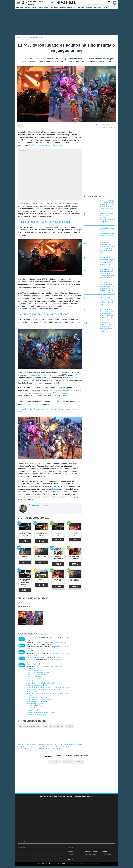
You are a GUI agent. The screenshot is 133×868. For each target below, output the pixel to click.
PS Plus (30, 2)
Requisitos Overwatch (34, 708)
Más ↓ (52, 3)
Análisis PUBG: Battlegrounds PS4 (38, 673)
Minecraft (70, 390)
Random (81, 7)
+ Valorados (60, 756)
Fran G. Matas (100, 125)
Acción (67, 642)
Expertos (69, 756)
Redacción (70, 852)
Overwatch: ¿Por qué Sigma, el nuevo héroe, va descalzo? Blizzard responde (27, 746)
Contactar (70, 854)
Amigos (76, 756)
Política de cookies (106, 854)
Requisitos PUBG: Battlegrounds (37, 706)
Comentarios (50, 756)
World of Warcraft (58, 390)
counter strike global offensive (29, 726)
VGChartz (70, 859)
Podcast (106, 7)
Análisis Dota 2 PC (33, 681)
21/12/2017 (40, 642)
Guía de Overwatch (33, 691)
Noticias (28, 7)
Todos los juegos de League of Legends (39, 700)
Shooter (29, 649)
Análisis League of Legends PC (37, 685)
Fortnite (55, 489)
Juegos (47, 7)
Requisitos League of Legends (36, 714)
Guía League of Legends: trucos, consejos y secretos (44, 689)
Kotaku (41, 304)
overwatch (69, 726)
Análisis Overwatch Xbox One (36, 679)
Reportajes (54, 7)
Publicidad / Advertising (90, 852)
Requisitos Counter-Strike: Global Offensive (41, 712)
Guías (41, 7)
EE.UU (35, 2)
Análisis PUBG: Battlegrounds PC (37, 675)
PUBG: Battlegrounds (33, 638)
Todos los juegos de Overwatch (37, 702)
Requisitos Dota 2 (32, 710)
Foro (75, 7)
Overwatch (57, 145)
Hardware (88, 7)
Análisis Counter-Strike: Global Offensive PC (41, 683)
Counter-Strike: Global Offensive (44, 375)
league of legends (56, 726)
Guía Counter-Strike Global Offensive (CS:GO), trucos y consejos (48, 687)
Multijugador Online (57, 642)
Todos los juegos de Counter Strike (38, 698)
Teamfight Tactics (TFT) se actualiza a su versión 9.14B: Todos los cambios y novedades (49, 746)
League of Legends (43, 145)
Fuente (20, 602)
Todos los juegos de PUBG (35, 704)
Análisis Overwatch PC (34, 677)
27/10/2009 (40, 666)
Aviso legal (104, 852)
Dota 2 (31, 145)
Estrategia (35, 655)
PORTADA (20, 7)
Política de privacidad (90, 854)
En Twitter (84, 756)
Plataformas (97, 7)
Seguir (22, 639)
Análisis (35, 7)
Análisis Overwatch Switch (35, 671)
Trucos (69, 7)
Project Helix (42, 2)
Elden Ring (31, 4)
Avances (63, 7)
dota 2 (45, 726)
